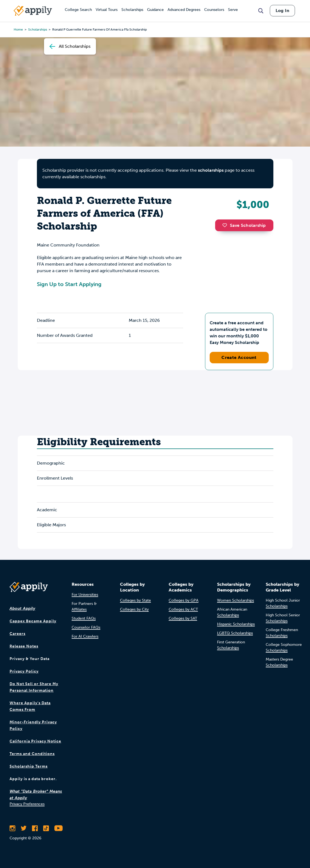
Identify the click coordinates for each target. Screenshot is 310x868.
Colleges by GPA (184, 600)
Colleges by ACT (183, 609)
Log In (282, 11)
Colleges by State (135, 600)
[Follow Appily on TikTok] (46, 828)
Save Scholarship (244, 225)
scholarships (211, 170)
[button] (226, 225)
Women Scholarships (236, 600)
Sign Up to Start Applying (69, 284)
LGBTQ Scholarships (235, 633)
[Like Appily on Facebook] (35, 828)
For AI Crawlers (85, 636)
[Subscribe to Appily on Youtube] (59, 828)
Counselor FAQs (86, 627)
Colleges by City (134, 609)
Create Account (239, 357)
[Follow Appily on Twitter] (24, 828)
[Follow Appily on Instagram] (12, 828)
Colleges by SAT (183, 618)
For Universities (85, 595)
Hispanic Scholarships (236, 624)
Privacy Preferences (27, 804)
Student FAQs (84, 618)
